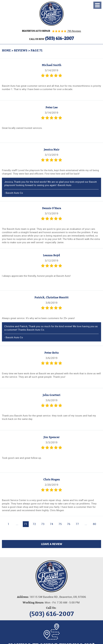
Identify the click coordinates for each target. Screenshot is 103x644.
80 (94, 524)
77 (77, 524)
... (17, 524)
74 (51, 524)
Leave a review (52, 544)
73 (43, 524)
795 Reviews (74, 31)
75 (60, 524)
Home (6, 50)
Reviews (21, 50)
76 (69, 524)
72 (34, 524)
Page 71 (37, 50)
